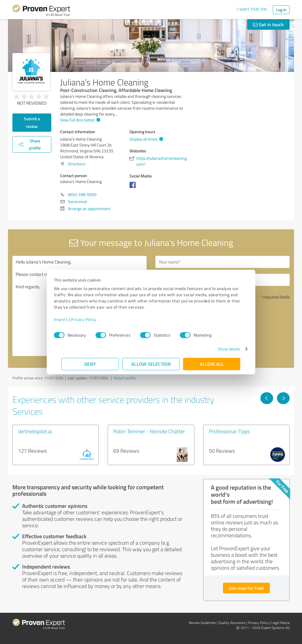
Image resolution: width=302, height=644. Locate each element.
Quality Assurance (232, 623)
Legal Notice (280, 623)
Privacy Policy (91, 319)
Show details (221, 349)
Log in (281, 10)
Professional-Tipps (229, 431)
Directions (77, 164)
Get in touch (268, 24)
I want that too (252, 9)
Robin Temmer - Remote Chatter (149, 431)
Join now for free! (246, 588)
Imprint (69, 319)
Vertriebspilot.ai (35, 431)
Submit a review (32, 122)
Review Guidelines (202, 623)
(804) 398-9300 (82, 194)
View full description (79, 120)
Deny (90, 364)
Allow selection (151, 364)
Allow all (212, 364)
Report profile (125, 378)
